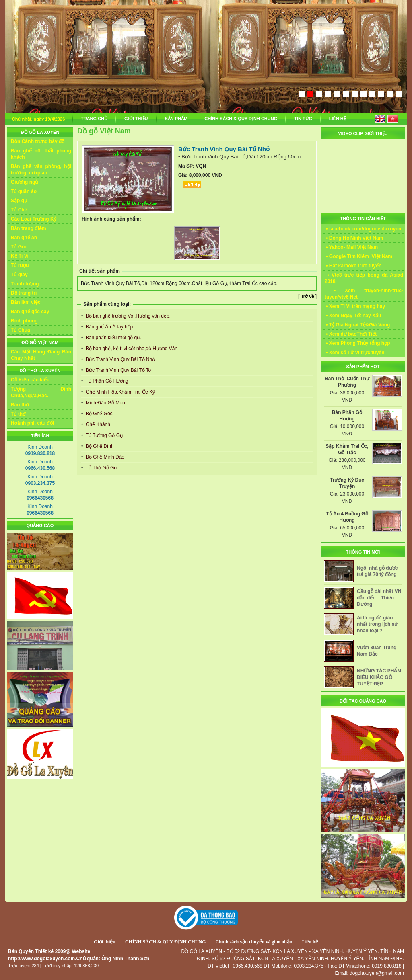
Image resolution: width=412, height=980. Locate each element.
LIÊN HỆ (338, 119)
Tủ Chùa (21, 330)
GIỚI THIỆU (136, 119)
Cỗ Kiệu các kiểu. (31, 380)
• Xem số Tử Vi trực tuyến (355, 353)
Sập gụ (19, 201)
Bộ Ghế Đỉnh (99, 446)
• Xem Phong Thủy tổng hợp (357, 343)
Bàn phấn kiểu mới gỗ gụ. (113, 338)
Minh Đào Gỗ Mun (105, 403)
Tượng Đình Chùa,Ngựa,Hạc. (41, 392)
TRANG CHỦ (94, 119)
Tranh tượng (25, 284)
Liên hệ (310, 942)
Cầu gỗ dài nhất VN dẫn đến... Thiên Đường (379, 598)
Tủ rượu (20, 265)
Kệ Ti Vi (20, 256)
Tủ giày (19, 275)
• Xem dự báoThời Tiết (351, 334)
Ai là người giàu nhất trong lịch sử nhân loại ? (377, 624)
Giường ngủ (24, 182)
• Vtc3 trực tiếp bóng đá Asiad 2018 (364, 278)
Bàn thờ (20, 405)
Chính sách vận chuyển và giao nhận (254, 942)
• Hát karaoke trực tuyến (353, 266)
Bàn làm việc (26, 302)
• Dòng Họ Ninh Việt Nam (354, 238)
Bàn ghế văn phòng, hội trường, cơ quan (41, 170)
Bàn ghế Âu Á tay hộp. (109, 327)
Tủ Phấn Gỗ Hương (106, 381)
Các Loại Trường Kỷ (34, 219)
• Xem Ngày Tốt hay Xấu (353, 316)
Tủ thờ (18, 414)
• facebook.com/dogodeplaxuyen (363, 229)
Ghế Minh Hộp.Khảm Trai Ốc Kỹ (120, 392)
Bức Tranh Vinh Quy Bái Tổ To (118, 370)
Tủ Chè (19, 210)
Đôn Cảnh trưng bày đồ (38, 141)
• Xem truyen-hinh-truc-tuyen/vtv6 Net (364, 294)
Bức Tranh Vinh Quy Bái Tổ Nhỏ (120, 359)
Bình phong (24, 321)
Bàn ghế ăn (24, 238)
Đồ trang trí (24, 293)
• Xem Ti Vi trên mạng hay (355, 306)
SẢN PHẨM (176, 119)
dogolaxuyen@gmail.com (377, 973)
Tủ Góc (19, 247)
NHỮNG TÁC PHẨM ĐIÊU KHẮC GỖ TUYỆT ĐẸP (379, 677)
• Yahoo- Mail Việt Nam (351, 247)
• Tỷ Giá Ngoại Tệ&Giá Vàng (357, 325)
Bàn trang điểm (29, 228)
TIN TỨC (303, 119)
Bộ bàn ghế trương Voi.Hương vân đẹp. (128, 316)
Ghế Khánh (97, 424)
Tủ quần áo (24, 191)
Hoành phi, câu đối (32, 423)
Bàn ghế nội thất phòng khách (41, 154)
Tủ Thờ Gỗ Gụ (101, 468)
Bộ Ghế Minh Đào (104, 457)
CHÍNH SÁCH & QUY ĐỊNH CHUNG (241, 119)
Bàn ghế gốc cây (30, 312)
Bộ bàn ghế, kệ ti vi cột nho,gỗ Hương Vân (131, 349)
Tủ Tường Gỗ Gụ (104, 435)
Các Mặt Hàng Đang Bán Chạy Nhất (41, 355)
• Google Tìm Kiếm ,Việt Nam (358, 256)
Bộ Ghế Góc (99, 414)
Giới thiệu (105, 942)
